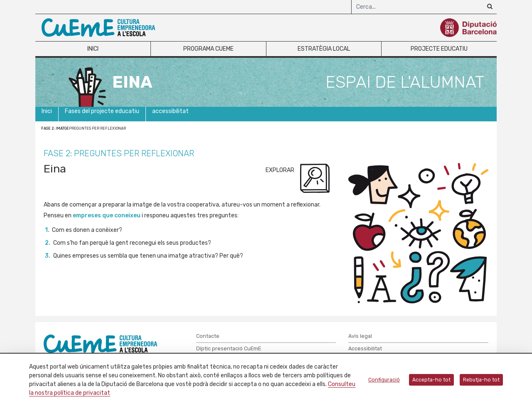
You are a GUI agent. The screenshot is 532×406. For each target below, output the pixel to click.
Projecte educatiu (439, 49)
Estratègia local (324, 49)
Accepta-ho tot (431, 380)
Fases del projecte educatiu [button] (102, 111)
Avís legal (360, 336)
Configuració (384, 380)
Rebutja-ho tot (481, 380)
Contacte (208, 336)
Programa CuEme (208, 49)
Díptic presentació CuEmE (229, 348)
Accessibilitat (365, 348)
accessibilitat (170, 111)
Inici (93, 49)
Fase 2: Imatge (55, 128)
